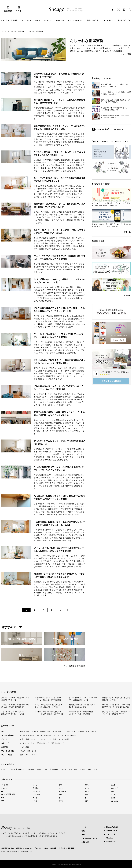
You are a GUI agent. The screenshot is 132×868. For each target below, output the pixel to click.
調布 (89, 769)
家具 (22, 739)
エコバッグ (114, 788)
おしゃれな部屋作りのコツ (46, 735)
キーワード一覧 (112, 831)
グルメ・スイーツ (32, 755)
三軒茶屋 (31, 769)
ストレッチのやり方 (27, 743)
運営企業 (71, 848)
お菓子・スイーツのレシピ (87, 732)
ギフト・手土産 (7, 755)
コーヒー (88, 788)
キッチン (4, 788)
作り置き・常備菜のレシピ (41, 732)
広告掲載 (53, 848)
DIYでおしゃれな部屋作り (67, 735)
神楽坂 (64, 769)
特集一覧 (127, 232)
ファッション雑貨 (8, 751)
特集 (83, 831)
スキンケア (37, 795)
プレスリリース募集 (41, 848)
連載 (83, 835)
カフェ (87, 785)
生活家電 (4, 747)
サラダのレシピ (58, 732)
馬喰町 (47, 769)
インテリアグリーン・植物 (47, 739)
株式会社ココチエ (16, 852)
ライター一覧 (111, 834)
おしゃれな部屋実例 (27, 735)
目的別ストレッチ (43, 743)
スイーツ (88, 791)
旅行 (86, 801)
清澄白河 (55, 769)
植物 (3, 801)
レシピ (4, 732)
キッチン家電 (25, 747)
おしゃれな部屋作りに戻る (75, 666)
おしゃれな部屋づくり (8, 794)
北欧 (60, 795)
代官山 (4, 769)
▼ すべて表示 (126, 54)
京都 (112, 791)
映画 (86, 795)
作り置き (36, 788)
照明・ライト (30, 739)
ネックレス (62, 791)
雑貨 (22, 755)
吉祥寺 (82, 769)
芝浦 (95, 769)
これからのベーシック (89, 838)
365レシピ (85, 842)
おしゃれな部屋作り (18, 31)
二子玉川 (12, 769)
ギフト (61, 801)
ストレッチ (5, 743)
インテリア (5, 739)
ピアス (61, 788)
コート (35, 798)
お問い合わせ (111, 841)
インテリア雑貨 (64, 739)
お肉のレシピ (71, 732)
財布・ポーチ (32, 751)
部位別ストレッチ (58, 743)
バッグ (22, 751)
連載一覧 (127, 296)
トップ (4, 31)
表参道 (39, 769)
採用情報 (62, 848)
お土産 (113, 785)
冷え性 (113, 798)
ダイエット (37, 791)
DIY (2, 791)
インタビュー (115, 801)
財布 (60, 785)
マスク (113, 795)
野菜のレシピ (25, 732)
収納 (3, 797)
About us (28, 848)
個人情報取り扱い (8, 848)
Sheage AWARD (112, 827)
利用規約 (19, 848)
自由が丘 (21, 769)
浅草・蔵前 (73, 769)
